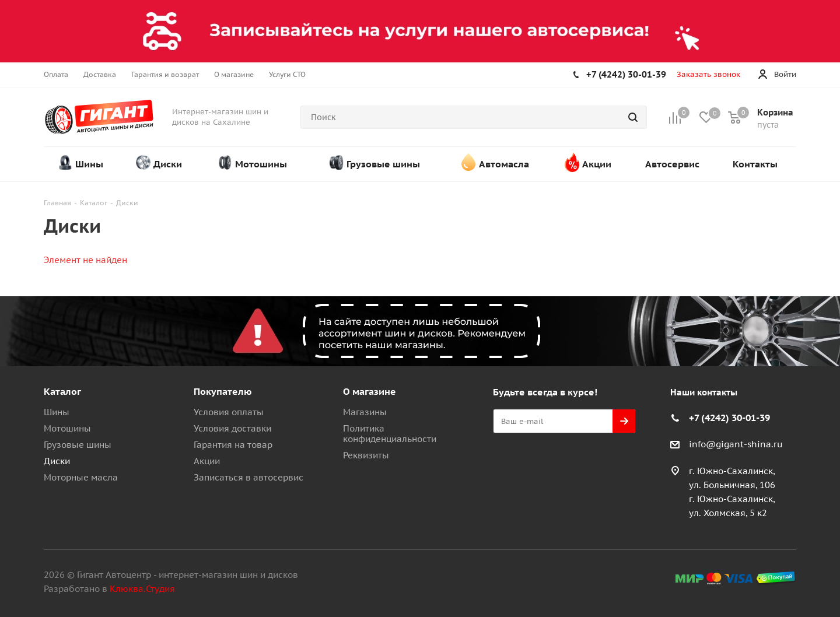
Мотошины (67, 428)
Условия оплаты (229, 412)
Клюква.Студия (142, 589)
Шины (57, 412)
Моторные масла (81, 477)
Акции (207, 461)
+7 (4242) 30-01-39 (626, 74)
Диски (57, 461)
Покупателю (223, 391)
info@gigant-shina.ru (736, 444)
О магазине (370, 391)
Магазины (365, 412)
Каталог (62, 391)
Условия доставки (232, 428)
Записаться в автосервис (249, 477)
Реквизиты (366, 455)
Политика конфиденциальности (390, 434)
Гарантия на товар (233, 445)
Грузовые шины (78, 445)
